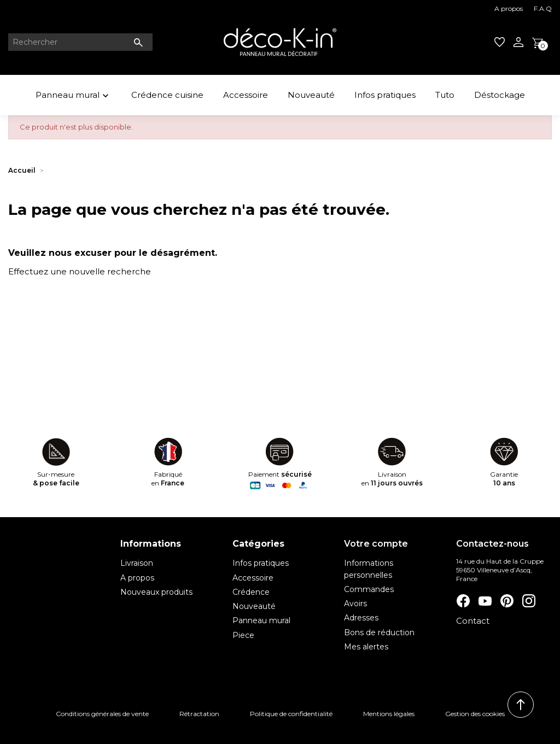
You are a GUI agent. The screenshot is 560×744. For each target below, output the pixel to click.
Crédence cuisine (167, 95)
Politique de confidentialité (291, 714)
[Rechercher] (80, 42)
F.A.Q (543, 8)
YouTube (485, 601)
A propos (509, 8)
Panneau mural (74, 96)
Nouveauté (311, 95)
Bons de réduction (379, 632)
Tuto (445, 95)
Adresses (361, 618)
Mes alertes (366, 647)
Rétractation (199, 714)
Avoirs (355, 604)
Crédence (251, 592)
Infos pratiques (385, 95)
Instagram (528, 601)
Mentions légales (389, 714)
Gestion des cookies (475, 714)
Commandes (369, 589)
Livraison (137, 563)
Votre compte (376, 544)
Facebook (463, 601)
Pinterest (506, 601)
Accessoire (246, 95)
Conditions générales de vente (102, 714)
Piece (243, 635)
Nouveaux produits (156, 592)
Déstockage (500, 95)
